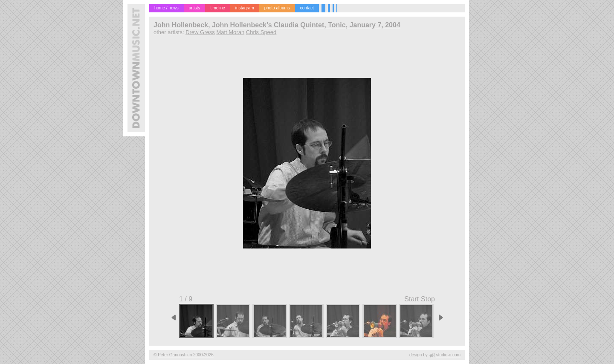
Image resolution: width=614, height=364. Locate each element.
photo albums (277, 8)
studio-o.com (448, 355)
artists (195, 8)
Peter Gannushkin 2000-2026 (186, 355)
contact (307, 8)
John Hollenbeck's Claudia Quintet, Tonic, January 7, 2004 (306, 25)
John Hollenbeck (181, 25)
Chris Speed (261, 32)
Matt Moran (230, 32)
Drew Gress (200, 32)
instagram (245, 8)
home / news (167, 8)
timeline (217, 8)
